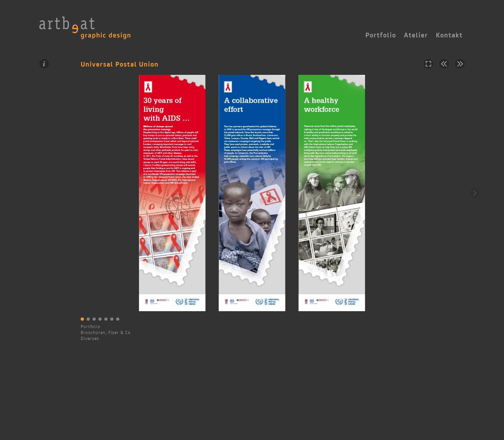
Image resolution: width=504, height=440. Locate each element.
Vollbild (428, 64)
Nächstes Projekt (460, 64)
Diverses (90, 338)
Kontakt (449, 35)
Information (44, 64)
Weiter (475, 193)
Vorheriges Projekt (444, 64)
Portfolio (91, 327)
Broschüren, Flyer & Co (106, 332)
